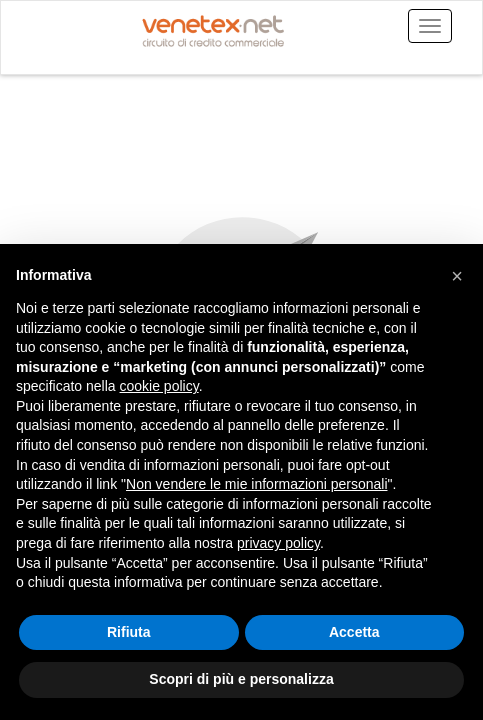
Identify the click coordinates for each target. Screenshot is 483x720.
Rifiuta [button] (129, 632)
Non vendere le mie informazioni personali (256, 484)
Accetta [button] (354, 632)
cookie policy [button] (159, 386)
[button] (457, 276)
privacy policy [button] (278, 543)
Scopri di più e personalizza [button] (241, 679)
